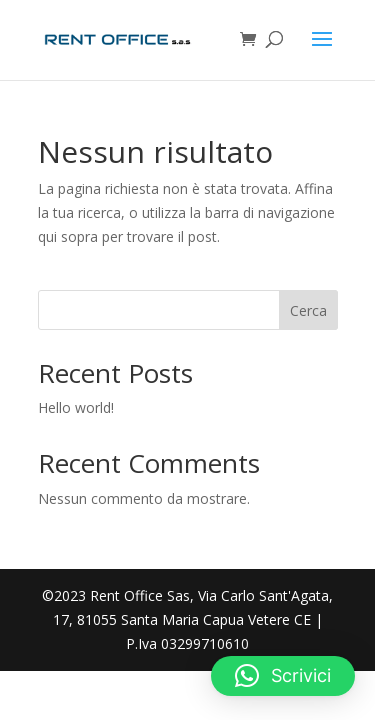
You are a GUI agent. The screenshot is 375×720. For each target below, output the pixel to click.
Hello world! (76, 407)
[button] (283, 676)
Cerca (308, 310)
